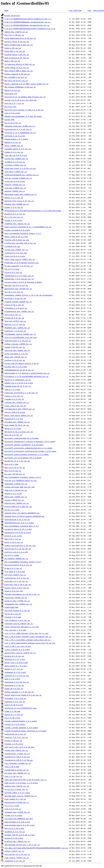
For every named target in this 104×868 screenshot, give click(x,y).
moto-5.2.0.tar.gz (13, 471)
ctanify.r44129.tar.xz (15, 185)
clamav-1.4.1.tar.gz (14, 152)
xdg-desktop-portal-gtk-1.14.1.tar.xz (22, 845)
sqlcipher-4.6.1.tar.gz (15, 698)
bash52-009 (9, 120)
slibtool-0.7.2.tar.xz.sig (17, 676)
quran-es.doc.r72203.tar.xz (17, 601)
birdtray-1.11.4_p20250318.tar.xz (20, 133)
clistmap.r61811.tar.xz (15, 165)
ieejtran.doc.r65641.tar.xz (17, 350)
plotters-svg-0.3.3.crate (16, 552)
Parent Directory (12, 16)
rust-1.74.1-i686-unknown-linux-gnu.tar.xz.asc (26, 633)
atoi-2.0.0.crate (12, 113)
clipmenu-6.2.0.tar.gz (15, 162)
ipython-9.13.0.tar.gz (15, 360)
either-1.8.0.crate (13, 220)
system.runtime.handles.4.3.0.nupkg (21, 728)
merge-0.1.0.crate (13, 428)
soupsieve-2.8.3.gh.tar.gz (17, 682)
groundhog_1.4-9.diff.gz (16, 308)
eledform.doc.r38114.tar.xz (17, 224)
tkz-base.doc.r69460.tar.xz (17, 773)
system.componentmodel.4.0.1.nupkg (21, 721)
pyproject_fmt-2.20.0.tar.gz (18, 585)
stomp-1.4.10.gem (12, 711)
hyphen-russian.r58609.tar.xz (18, 344)
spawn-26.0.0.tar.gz (14, 689)
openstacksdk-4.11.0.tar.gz (17, 519)
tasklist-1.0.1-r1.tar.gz (16, 737)
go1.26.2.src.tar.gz (14, 292)
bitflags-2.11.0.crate (15, 136)
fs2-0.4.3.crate (12, 269)
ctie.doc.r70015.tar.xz (15, 188)
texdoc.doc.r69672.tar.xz (16, 750)
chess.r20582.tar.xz (14, 146)
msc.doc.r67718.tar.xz (15, 474)
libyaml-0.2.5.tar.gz (14, 399)
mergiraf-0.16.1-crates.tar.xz (19, 432)
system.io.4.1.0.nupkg (15, 724)
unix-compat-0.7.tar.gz (15, 799)
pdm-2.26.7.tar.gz (13, 539)
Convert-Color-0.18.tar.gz (17, 42)
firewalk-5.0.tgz (12, 246)
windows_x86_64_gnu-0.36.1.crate (20, 835)
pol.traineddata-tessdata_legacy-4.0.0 (23, 562)
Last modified (75, 10)
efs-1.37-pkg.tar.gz (14, 217)
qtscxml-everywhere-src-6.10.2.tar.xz (22, 594)
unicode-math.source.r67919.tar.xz (21, 796)
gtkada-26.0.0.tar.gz (14, 318)
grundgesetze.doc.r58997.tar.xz (19, 311)
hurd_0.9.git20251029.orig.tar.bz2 (21, 337)
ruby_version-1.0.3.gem (15, 630)
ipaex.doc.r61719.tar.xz (16, 357)
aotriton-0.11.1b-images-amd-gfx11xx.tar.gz (25, 97)
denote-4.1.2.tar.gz (14, 198)
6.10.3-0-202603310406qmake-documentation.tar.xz (27, 22)
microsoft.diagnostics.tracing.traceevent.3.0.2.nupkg (30, 441)
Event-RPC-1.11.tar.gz (15, 51)
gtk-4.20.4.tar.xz (13, 315)
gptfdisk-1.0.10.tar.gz (15, 298)
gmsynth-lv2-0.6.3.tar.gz (16, 285)
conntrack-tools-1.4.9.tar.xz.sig (20, 168)
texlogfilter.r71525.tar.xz (17, 754)
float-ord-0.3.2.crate (15, 256)
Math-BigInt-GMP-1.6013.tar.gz (19, 71)
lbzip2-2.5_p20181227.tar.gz (18, 380)
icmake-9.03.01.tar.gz (15, 347)
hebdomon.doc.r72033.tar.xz (17, 328)
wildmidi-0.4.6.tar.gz (15, 832)
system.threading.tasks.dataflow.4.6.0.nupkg (25, 731)
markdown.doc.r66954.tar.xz (17, 422)
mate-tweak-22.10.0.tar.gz (17, 425)
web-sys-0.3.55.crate (14, 828)
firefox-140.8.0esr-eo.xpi (17, 240)
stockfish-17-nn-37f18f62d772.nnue (21, 708)
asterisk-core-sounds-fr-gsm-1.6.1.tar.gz (24, 110)
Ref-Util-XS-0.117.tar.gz (16, 81)
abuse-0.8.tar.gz (12, 90)
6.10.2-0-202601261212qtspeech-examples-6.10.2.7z (28, 19)
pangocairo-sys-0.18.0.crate (18, 532)
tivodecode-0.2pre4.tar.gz (17, 770)
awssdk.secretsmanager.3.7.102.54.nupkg (23, 116)
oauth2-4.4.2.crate (13, 493)
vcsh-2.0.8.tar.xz (13, 809)
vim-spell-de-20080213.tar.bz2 (19, 819)
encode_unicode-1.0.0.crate (17, 230)
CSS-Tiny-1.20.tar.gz (14, 35)
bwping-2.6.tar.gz (13, 142)
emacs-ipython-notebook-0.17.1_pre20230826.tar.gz (28, 227)
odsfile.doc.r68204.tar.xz (17, 503)
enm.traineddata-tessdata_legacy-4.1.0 (23, 233)
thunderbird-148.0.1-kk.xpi (17, 757)
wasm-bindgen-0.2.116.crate (17, 822)
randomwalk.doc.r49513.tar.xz (18, 604)
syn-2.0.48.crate (12, 718)
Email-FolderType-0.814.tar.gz (19, 45)
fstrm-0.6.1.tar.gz (13, 272)
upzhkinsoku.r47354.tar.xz (17, 802)
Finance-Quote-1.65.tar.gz (17, 55)
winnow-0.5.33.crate (14, 838)
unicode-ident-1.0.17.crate (17, 793)
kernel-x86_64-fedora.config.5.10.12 (22, 363)
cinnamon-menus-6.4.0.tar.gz (18, 149)
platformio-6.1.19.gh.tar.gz (18, 549)
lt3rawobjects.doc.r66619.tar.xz (20, 409)
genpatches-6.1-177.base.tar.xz (19, 276)
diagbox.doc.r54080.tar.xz (17, 204)
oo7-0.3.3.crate (12, 510)
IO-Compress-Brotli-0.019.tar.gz (20, 64)
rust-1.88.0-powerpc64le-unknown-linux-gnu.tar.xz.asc (30, 643)
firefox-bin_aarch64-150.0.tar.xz (20, 243)
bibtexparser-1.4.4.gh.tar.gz (18, 129)
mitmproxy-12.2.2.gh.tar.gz (17, 461)
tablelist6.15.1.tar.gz (15, 734)
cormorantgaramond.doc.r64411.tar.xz (22, 175)
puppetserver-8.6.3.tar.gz (17, 578)
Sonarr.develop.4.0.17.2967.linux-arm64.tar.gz (26, 84)
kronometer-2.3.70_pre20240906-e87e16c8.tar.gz (26, 376)
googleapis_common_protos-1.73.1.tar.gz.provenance (28, 295)
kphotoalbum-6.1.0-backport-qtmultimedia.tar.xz (27, 373)
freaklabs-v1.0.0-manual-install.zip (22, 263)
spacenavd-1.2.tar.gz (14, 685)
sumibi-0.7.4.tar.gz (14, 715)
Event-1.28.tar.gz (13, 48)
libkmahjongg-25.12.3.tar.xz (18, 386)
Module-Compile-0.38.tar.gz (17, 74)
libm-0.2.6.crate (12, 389)
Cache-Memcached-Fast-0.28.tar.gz (20, 38)
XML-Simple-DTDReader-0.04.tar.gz (20, 87)
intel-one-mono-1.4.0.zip (16, 354)
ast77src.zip (10, 107)
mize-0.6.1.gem (11, 464)
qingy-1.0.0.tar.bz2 (14, 591)
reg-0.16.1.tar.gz (13, 614)
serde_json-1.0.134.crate (16, 663)
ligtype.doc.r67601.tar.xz (17, 402)
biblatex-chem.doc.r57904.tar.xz (20, 126)
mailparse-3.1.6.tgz (14, 419)
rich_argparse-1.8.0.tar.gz (17, 620)
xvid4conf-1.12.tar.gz (15, 861)
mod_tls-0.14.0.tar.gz (15, 467)
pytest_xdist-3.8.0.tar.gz (17, 588)
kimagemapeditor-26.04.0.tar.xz (19, 370)
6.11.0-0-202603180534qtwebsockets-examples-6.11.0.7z (30, 29)
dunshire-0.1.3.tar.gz (15, 214)
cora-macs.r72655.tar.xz (16, 172)
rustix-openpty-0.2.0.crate (17, 650)
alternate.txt (11, 94)
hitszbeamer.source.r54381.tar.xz (20, 334)
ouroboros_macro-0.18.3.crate (18, 529)
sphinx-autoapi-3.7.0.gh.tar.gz (19, 692)
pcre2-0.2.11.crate (13, 536)
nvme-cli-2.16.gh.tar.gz (16, 490)
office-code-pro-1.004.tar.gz (18, 506)
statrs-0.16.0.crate (14, 705)
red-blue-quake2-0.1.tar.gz (17, 611)
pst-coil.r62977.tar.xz (15, 575)
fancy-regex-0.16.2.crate (16, 237)
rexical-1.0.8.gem (13, 617)
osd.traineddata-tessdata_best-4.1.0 (22, 526)
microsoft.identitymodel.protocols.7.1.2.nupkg (26, 454)
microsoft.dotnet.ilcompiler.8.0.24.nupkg (24, 445)
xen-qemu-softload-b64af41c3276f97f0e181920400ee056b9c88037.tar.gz (36, 848)
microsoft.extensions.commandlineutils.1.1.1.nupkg (28, 448)
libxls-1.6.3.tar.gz (14, 396)
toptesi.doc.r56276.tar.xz (17, 786)
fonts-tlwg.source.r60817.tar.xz (20, 259)
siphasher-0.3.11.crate (15, 672)
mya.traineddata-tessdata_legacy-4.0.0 (23, 477)
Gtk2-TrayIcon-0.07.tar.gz (17, 58)
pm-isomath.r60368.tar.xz (16, 558)
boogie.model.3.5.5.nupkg (16, 139)
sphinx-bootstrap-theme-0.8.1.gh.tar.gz (23, 695)
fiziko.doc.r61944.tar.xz (16, 250)
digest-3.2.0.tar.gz (14, 207)
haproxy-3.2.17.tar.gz (15, 324)
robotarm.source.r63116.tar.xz (19, 624)
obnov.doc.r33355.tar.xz (16, 497)
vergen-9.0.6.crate (13, 815)
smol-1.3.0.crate (12, 679)
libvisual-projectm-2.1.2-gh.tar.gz (21, 393)
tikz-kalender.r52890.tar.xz (18, 763)
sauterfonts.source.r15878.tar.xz (20, 653)
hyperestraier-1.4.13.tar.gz (18, 341)
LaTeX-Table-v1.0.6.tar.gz (17, 68)
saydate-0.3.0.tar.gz (14, 656)
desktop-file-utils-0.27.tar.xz (19, 201)
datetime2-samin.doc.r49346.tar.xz (21, 194)
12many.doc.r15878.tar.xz (16, 32)
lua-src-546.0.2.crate (15, 412)
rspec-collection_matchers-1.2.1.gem (22, 627)
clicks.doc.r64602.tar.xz (16, 159)
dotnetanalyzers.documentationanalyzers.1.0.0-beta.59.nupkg (33, 211)
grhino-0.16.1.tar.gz (14, 305)
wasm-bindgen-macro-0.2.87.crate (20, 825)
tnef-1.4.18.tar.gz (13, 776)
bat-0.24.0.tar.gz (13, 123)
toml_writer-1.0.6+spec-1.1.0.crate (21, 783)
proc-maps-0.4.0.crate (15, 571)
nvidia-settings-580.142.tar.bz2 (20, 487)
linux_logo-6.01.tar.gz (15, 406)
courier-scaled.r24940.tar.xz (18, 178)
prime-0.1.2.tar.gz (13, 568)
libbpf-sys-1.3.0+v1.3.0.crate (19, 383)
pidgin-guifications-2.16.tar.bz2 (20, 545)
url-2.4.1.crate (12, 806)
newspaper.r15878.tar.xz (16, 484)
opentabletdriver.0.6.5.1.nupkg (19, 523)
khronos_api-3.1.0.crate (16, 367)
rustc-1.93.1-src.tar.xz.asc (18, 646)
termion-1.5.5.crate (14, 744)
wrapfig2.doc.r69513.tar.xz (17, 841)
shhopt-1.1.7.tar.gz (14, 669)
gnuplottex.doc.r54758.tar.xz (18, 289)
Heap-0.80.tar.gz (12, 61)
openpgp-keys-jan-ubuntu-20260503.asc (22, 513)
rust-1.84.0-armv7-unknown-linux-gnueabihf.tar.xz (28, 637)
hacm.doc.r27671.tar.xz (15, 321)
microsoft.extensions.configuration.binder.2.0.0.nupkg (30, 451)
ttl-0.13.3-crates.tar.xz (16, 789)
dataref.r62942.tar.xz (15, 191)
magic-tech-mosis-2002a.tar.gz (19, 415)
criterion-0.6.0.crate (15, 181)
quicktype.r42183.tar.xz (16, 598)
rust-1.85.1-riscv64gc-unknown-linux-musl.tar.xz (27, 640)
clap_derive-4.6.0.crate (16, 155)
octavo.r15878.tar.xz (14, 500)
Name (6, 10)
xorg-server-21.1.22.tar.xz (17, 854)
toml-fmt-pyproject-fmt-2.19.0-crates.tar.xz (25, 780)
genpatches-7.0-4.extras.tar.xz (19, 279)
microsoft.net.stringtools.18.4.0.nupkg (23, 458)
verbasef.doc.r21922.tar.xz (17, 812)
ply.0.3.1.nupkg (12, 555)
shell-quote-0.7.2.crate (16, 666)
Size (89, 10)
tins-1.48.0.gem (12, 767)
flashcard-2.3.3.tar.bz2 (16, 253)
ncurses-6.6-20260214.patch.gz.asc (21, 480)
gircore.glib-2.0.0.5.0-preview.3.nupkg (23, 282)
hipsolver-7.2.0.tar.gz (15, 331)
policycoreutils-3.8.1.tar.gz (18, 565)
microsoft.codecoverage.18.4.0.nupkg (22, 438)
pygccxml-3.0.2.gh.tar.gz (16, 581)
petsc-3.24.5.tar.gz (14, 542)
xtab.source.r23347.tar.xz (17, 858)
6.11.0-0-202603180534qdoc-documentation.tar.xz (27, 25)
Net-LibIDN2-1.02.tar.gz (16, 77)
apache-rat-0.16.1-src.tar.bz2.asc (21, 100)
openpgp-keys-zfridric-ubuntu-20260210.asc (25, 516)
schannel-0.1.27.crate (15, 659)
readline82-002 (11, 607)
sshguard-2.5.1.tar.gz (15, 702)
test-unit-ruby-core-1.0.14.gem (19, 747)
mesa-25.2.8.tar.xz (13, 435)
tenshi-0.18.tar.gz (13, 741)
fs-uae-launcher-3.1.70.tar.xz (19, 266)
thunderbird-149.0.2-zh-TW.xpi (19, 760)
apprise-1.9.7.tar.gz (14, 103)
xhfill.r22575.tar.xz (14, 851)
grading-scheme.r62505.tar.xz (18, 302)
